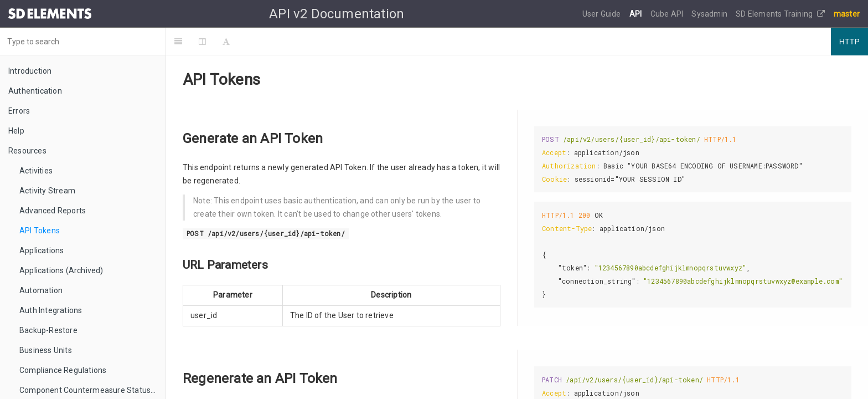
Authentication (35, 91)
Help (16, 131)
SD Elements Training (780, 14)
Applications (42, 250)
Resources (27, 151)
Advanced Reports (53, 211)
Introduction (30, 71)
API (637, 14)
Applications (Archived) (61, 270)
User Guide (603, 14)
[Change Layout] (202, 42)
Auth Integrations (51, 310)
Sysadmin (710, 14)
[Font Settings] (226, 42)
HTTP (849, 42)
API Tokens (40, 231)
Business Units (46, 350)
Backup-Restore (48, 330)
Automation (41, 290)
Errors (19, 111)
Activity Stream (47, 191)
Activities (36, 171)
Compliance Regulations (63, 370)
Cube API (668, 14)
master (847, 14)
